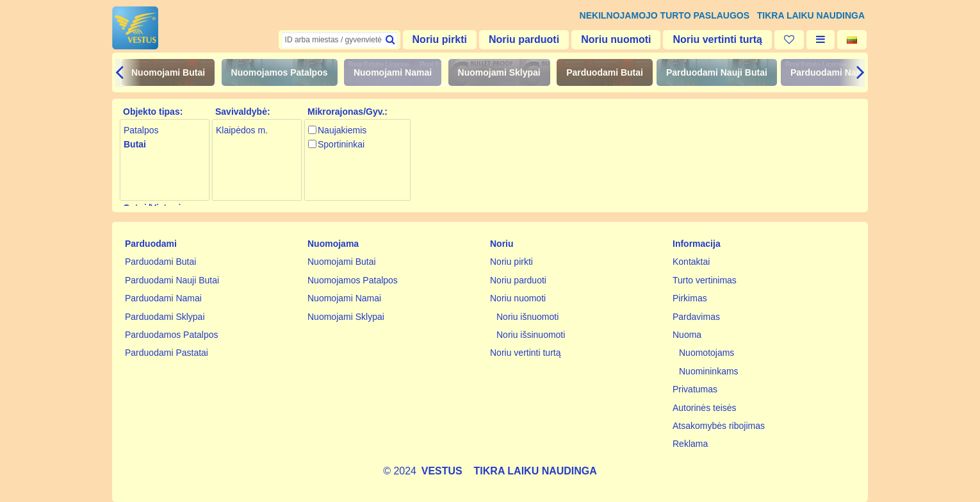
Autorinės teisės (705, 408)
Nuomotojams (706, 353)
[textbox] (339, 40)
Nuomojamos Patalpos (280, 72)
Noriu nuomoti (616, 39)
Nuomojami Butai (168, 72)
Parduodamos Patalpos (172, 335)
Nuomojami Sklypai (499, 72)
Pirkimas (690, 298)
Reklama (690, 444)
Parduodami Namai (831, 72)
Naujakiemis (342, 130)
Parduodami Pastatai (167, 353)
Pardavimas (696, 317)
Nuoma (687, 335)
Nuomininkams (709, 371)
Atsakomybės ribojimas (719, 426)
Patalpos (141, 130)
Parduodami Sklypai (165, 317)
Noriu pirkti (440, 39)
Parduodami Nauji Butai (717, 72)
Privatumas (695, 389)
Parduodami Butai (605, 72)
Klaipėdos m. (242, 130)
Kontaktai (691, 262)
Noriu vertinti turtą (717, 39)
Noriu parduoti (524, 39)
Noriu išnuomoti (527, 317)
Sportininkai (341, 144)
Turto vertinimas (705, 280)
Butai (135, 144)
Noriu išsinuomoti (531, 335)
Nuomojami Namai (393, 72)
